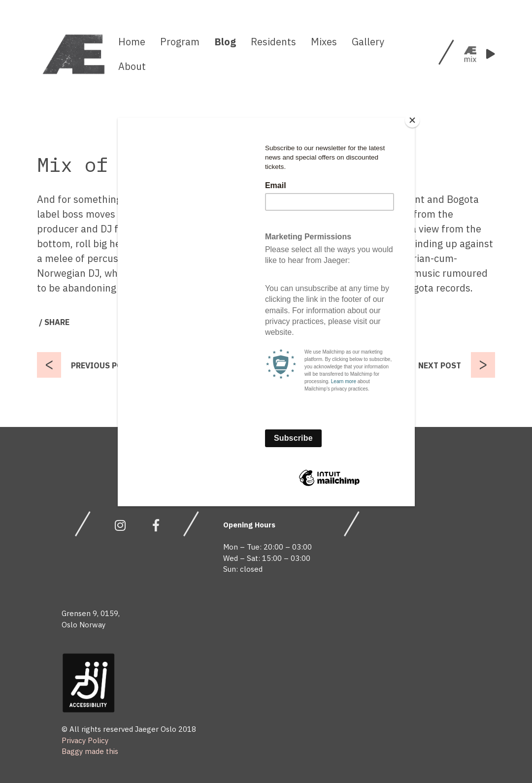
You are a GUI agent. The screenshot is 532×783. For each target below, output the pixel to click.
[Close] (412, 120)
